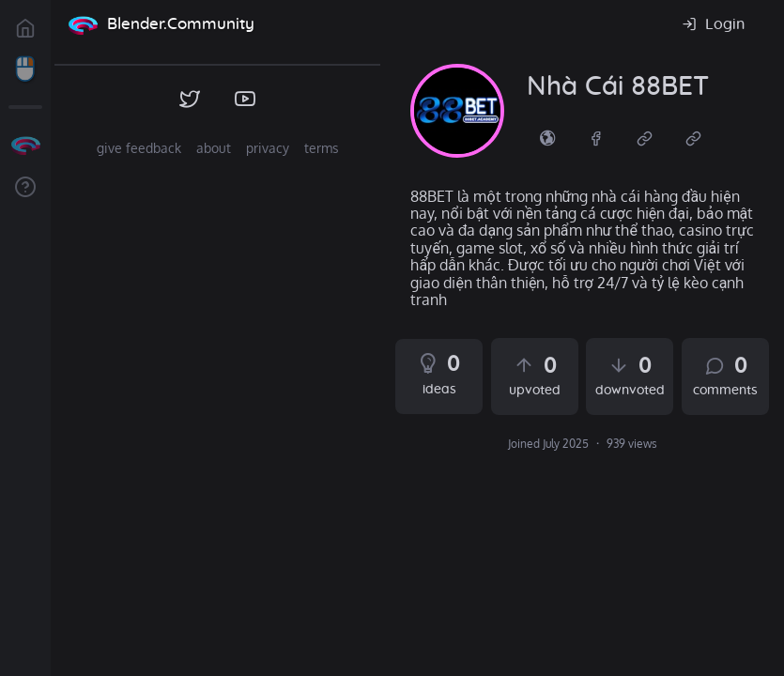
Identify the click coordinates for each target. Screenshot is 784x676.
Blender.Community (181, 24)
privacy (268, 148)
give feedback (139, 148)
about (214, 148)
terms (322, 148)
